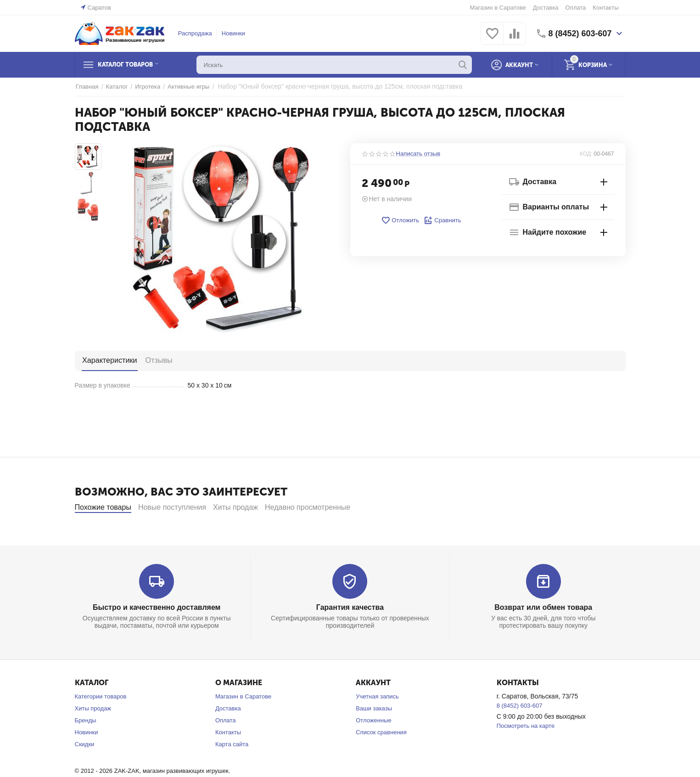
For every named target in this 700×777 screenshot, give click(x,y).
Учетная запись (377, 721)
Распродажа (195, 33)
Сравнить (442, 220)
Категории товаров (101, 721)
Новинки (233, 33)
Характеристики (109, 360)
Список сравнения (381, 757)
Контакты (605, 8)
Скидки (85, 769)
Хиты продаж (93, 733)
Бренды (86, 745)
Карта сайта (232, 769)
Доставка (546, 8)
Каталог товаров (131, 65)
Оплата (576, 8)
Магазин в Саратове (498, 8)
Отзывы (156, 360)
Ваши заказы (374, 733)
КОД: (586, 154)
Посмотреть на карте (526, 751)
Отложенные (373, 745)
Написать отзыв (418, 154)
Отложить (400, 220)
